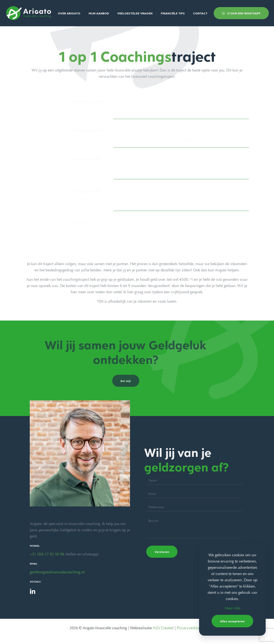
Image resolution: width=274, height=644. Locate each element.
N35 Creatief (163, 628)
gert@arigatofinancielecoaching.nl (57, 573)
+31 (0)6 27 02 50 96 (47, 555)
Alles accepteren (232, 621)
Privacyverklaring (191, 628)
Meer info (232, 609)
